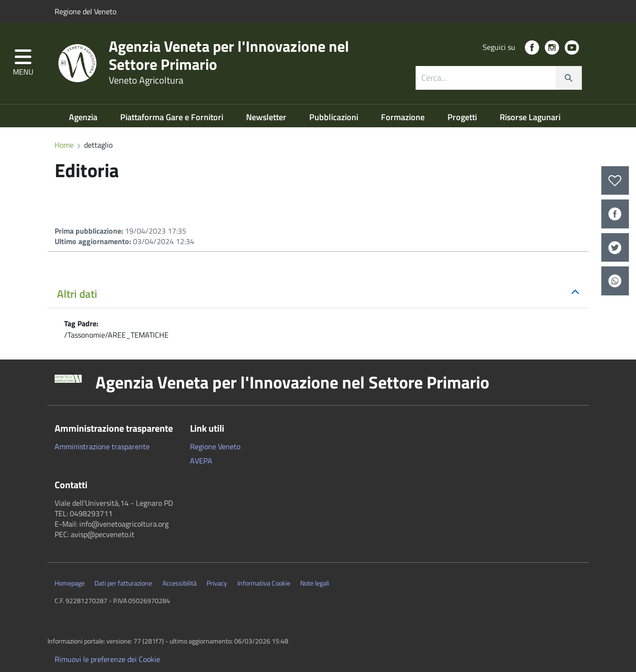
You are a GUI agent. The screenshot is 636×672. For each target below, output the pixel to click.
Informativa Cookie (264, 583)
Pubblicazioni (335, 117)
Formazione (404, 117)
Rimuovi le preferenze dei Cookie (107, 659)
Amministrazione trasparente (102, 446)
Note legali (315, 583)
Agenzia (84, 117)
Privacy (217, 583)
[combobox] (499, 78)
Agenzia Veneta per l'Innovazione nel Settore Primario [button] (292, 382)
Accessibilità (180, 583)
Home (64, 145)
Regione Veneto (215, 446)
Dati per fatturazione (123, 583)
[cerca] (569, 78)
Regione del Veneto (85, 11)
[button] (23, 63)
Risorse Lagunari (530, 117)
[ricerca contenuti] (486, 78)
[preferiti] (615, 181)
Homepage (70, 583)
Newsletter (267, 117)
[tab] (318, 294)
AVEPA (201, 461)
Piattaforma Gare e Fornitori (173, 117)
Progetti (463, 117)
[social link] (532, 47)
